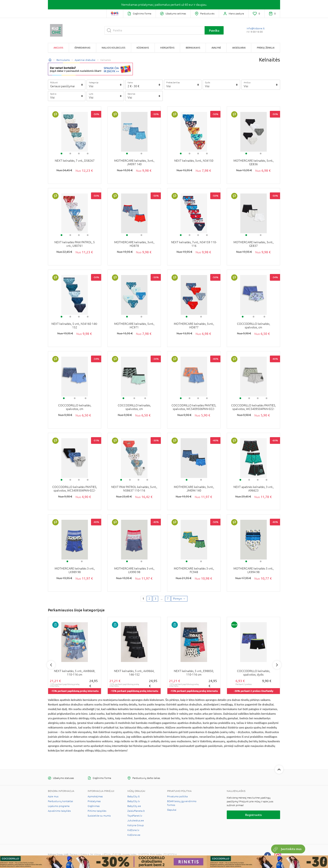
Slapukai (172, 810)
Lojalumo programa (59, 806)
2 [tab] (70, 154)
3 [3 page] (155, 599)
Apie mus (53, 796)
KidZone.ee (134, 835)
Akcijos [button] (58, 48)
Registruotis (253, 815)
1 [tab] (61, 154)
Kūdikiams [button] (143, 48)
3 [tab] (79, 154)
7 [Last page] (168, 599)
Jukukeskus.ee (136, 821)
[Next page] (179, 599)
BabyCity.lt (134, 796)
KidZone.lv (133, 830)
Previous (51, 665)
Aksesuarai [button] (239, 48)
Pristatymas (94, 801)
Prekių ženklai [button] (266, 48)
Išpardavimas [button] (82, 48)
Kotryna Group (136, 825)
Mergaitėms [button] (167, 48)
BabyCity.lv (134, 801)
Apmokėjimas (95, 796)
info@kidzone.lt (256, 28)
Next (277, 665)
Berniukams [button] (193, 48)
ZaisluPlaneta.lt (136, 811)
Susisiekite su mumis (99, 816)
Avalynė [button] (216, 48)
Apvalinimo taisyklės (59, 811)
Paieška (214, 30)
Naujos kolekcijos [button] (113, 48)
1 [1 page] (143, 599)
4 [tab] (88, 154)
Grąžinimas (94, 806)
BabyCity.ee (134, 806)
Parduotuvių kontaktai (60, 801)
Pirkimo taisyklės (97, 811)
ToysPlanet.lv (135, 816)
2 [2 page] (149, 599)
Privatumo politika (177, 796)
